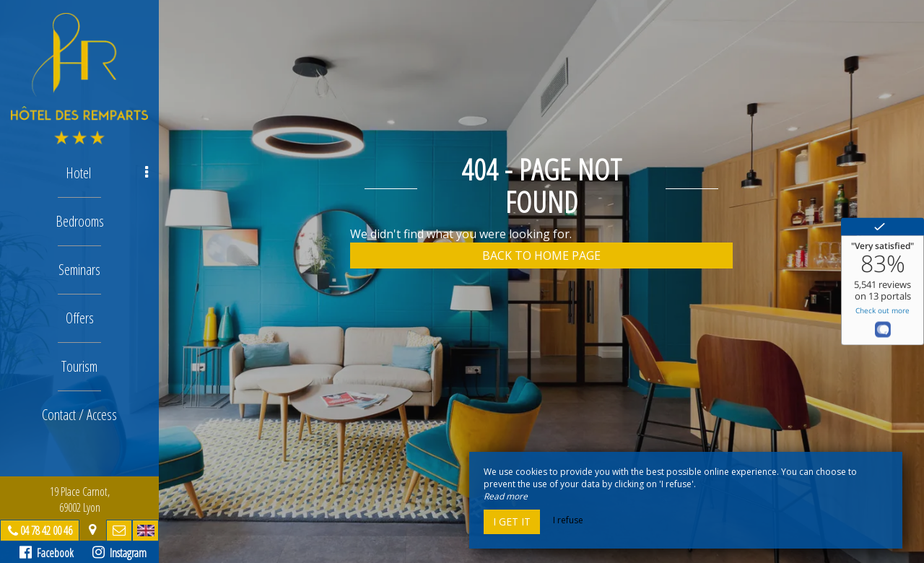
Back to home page (541, 256)
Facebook (47, 553)
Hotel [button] (107, 173)
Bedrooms (80, 221)
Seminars (79, 270)
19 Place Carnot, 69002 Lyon (80, 499)
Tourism (79, 366)
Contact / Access (79, 415)
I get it (512, 521)
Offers (80, 318)
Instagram (119, 553)
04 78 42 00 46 (46, 531)
